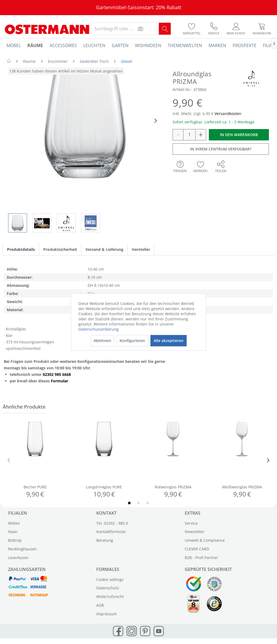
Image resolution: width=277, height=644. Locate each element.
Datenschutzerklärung (99, 329)
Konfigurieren (132, 341)
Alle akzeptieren (169, 341)
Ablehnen (102, 341)
